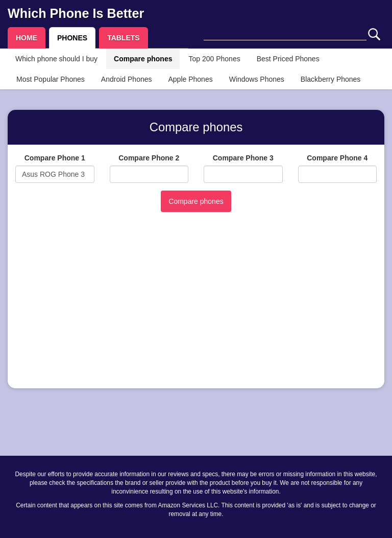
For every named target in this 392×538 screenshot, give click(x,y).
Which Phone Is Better (76, 13)
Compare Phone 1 (55, 158)
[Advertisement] (196, 309)
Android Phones (127, 79)
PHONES (72, 38)
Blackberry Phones (331, 79)
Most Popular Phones (51, 79)
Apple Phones (191, 79)
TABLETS (124, 38)
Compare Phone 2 (149, 158)
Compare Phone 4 (337, 158)
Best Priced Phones (288, 59)
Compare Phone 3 (243, 158)
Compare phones (143, 59)
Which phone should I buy (56, 59)
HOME (27, 38)
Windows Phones (257, 79)
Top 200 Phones (214, 59)
